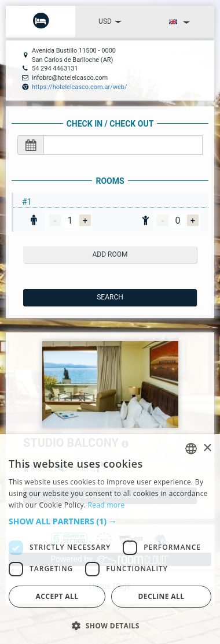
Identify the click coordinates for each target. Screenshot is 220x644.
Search (110, 297)
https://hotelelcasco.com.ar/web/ (80, 87)
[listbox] (191, 449)
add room (110, 254)
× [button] (207, 448)
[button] (110, 521)
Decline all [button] (162, 596)
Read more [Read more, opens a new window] (107, 505)
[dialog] (110, 539)
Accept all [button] (57, 596)
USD (110, 21)
